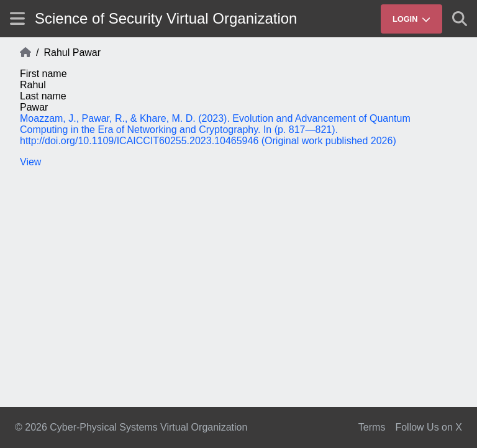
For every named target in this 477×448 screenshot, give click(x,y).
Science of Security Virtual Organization (166, 18)
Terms (372, 427)
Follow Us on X (429, 427)
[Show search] (460, 19)
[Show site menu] (17, 18)
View (30, 162)
